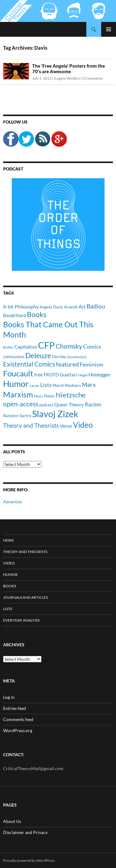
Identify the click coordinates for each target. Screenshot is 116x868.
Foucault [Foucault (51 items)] (18, 373)
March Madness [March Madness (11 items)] (67, 385)
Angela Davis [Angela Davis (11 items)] (51, 307)
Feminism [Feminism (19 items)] (92, 364)
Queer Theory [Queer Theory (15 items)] (69, 404)
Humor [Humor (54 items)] (16, 384)
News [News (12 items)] (49, 396)
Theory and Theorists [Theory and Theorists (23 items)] (31, 425)
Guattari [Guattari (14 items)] (69, 375)
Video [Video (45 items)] (83, 425)
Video (9, 563)
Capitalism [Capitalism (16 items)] (26, 347)
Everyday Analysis (21, 620)
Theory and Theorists (25, 552)
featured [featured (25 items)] (67, 364)
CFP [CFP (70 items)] (46, 345)
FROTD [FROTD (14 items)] (51, 375)
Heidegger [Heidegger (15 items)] (99, 374)
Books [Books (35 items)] (37, 314)
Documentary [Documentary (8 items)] (77, 357)
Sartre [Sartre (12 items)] (25, 415)
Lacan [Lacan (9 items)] (34, 385)
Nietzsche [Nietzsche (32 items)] (71, 395)
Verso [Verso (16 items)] (66, 426)
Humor (10, 574)
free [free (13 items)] (39, 375)
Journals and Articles (26, 597)
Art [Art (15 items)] (82, 306)
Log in (9, 697)
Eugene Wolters (67, 78)
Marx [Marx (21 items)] (89, 385)
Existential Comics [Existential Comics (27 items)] (29, 364)
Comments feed (18, 719)
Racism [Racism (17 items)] (93, 404)
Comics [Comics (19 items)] (92, 346)
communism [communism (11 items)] (14, 357)
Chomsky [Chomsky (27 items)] (69, 346)
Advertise (12, 502)
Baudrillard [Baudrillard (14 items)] (15, 315)
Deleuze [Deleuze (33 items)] (38, 356)
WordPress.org (18, 730)
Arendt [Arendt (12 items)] (71, 307)
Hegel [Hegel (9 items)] (83, 375)
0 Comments (92, 78)
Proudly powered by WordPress (29, 860)
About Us (12, 821)
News (8, 540)
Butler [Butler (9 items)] (8, 347)
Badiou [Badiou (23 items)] (96, 306)
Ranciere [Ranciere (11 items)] (11, 416)
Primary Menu (109, 29)
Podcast (13, 169)
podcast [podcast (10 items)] (46, 405)
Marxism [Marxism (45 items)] (18, 394)
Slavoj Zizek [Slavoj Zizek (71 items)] (55, 414)
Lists (8, 609)
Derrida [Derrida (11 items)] (59, 357)
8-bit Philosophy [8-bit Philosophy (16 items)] (21, 306)
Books (10, 586)
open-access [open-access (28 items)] (21, 404)
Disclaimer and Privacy (25, 832)
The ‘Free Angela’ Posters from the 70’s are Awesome (69, 69)
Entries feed (15, 708)
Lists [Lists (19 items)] (46, 385)
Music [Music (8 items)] (39, 396)
